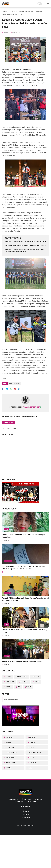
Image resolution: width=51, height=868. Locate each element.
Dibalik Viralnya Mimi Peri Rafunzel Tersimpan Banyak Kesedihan (24, 536)
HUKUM (32, 747)
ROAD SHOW (10, 763)
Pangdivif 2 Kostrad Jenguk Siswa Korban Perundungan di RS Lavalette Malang (25, 599)
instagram (14, 799)
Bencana (32, 742)
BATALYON (9, 737)
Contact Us (26, 817)
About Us (26, 814)
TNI (19, 687)
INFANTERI (24, 682)
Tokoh (7, 656)
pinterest (27, 799)
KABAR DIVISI (13, 12)
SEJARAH (32, 763)
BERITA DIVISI (22, 677)
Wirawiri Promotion (11, 700)
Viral (7, 529)
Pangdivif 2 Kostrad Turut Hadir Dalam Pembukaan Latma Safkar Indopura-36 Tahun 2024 (24, 251)
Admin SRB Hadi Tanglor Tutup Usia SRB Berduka (22, 662)
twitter (39, 799)
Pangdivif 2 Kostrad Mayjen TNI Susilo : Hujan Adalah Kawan (25, 242)
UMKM (29, 687)
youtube (33, 802)
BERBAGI (32, 737)
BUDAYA (8, 742)
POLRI (37, 682)
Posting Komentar (9, 428)
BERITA (8, 677)
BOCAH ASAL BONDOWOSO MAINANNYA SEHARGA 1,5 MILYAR (25, 631)
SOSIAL (8, 687)
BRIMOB (36, 677)
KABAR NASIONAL (35, 752)
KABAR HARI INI (11, 752)
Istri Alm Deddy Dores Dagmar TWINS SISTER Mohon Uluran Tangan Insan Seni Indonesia (23, 568)
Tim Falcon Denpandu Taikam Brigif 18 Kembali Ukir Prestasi (25, 246)
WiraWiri (30, 826)
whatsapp (20, 802)
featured (8, 561)
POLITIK (32, 758)
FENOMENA (10, 747)
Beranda (5, 12)
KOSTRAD (8, 593)
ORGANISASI (10, 758)
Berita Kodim (10, 682)
